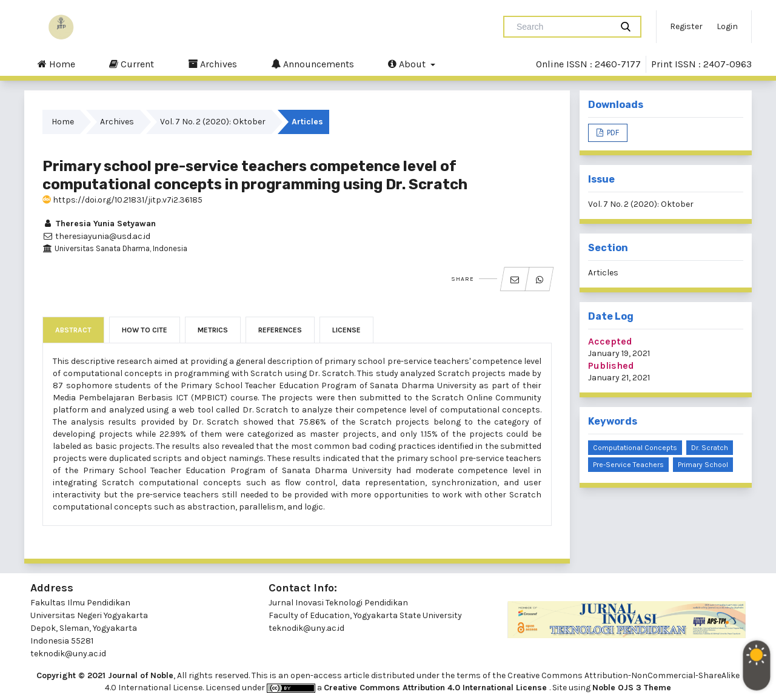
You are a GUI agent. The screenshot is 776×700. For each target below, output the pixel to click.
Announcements (313, 64)
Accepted (610, 341)
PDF (612, 133)
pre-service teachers (628, 465)
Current (132, 64)
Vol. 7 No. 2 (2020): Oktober (213, 122)
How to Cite (145, 330)
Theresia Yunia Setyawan (99, 224)
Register (686, 26)
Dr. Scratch (710, 448)
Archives (212, 64)
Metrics (213, 330)
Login (727, 26)
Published (611, 365)
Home (56, 64)
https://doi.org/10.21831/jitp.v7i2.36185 (122, 200)
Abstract (73, 330)
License (346, 330)
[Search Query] (563, 27)
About (408, 64)
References (280, 330)
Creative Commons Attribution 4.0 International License (436, 688)
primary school (703, 465)
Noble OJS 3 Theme (632, 688)
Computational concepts (635, 448)
